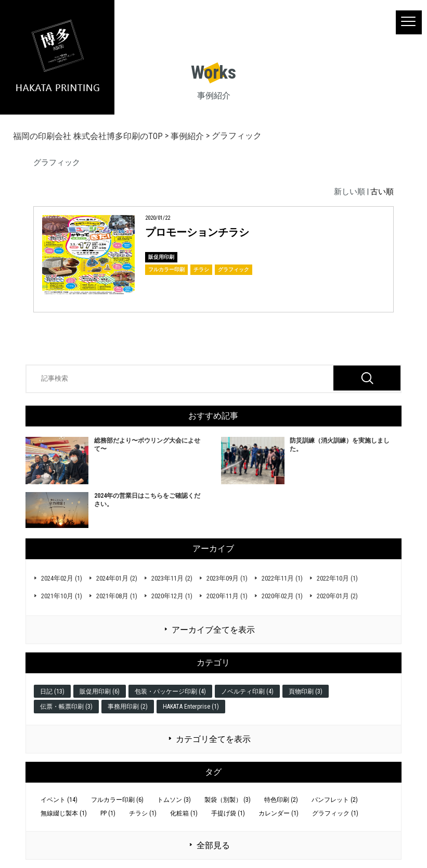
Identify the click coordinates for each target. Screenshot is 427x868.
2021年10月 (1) (62, 596)
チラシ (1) (143, 813)
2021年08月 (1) (117, 596)
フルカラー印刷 (166, 269)
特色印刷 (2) (281, 800)
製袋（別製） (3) (228, 800)
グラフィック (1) (335, 813)
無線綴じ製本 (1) (64, 813)
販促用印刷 (161, 257)
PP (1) (108, 813)
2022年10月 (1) (337, 578)
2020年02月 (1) (282, 596)
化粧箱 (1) (184, 813)
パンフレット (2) (335, 800)
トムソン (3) (174, 800)
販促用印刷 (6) (100, 691)
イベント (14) (59, 800)
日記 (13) (52, 691)
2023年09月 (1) (227, 578)
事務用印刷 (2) (128, 707)
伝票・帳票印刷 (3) (66, 707)
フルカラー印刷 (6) (117, 800)
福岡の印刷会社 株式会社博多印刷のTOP (88, 136)
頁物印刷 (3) (306, 691)
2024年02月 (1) (62, 578)
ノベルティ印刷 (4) (247, 691)
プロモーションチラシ (197, 232)
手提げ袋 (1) (228, 813)
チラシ (201, 269)
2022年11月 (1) (282, 578)
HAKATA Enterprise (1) (191, 707)
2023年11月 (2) (172, 578)
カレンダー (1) (279, 813)
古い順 (382, 192)
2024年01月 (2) (117, 578)
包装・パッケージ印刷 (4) (170, 691)
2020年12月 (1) (172, 596)
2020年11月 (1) (227, 596)
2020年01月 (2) (337, 596)
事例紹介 (187, 136)
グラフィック (234, 269)
